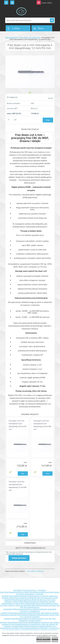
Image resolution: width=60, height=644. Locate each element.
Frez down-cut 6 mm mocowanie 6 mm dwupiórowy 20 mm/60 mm (42, 425)
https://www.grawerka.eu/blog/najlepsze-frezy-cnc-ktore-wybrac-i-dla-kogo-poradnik (29, 604)
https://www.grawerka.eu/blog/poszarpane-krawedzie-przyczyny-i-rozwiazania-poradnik (29, 611)
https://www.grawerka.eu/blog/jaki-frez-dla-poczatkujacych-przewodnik (32, 607)
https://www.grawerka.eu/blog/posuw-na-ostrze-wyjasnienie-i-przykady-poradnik (31, 594)
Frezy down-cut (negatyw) (29, 37)
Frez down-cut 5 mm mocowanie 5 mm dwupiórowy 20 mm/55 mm (18, 425)
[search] (52, 20)
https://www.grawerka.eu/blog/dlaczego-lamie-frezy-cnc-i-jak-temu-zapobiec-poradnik (32, 617)
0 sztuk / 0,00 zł (47, 3)
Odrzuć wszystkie (44, 639)
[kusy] (10, 120)
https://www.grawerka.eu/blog (16, 592)
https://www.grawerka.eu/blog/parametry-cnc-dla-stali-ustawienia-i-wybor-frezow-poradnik (28, 620)
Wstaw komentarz (19, 558)
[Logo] (21, 11)
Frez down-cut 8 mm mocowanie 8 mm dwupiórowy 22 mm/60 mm (18, 486)
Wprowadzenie (11, 37)
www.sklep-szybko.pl (35, 571)
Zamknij (55, 639)
